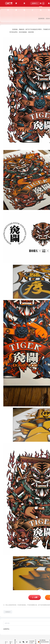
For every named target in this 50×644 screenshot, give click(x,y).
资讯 (24, 5)
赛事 (16, 5)
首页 (8, 5)
